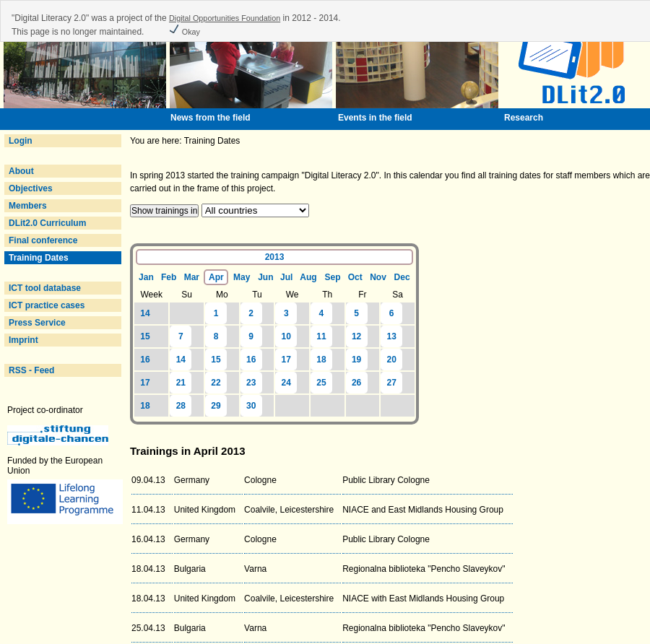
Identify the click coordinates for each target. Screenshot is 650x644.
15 (145, 336)
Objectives (31, 188)
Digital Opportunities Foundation (225, 18)
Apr (216, 277)
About (21, 171)
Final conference (43, 240)
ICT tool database (45, 288)
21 (181, 383)
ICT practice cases (47, 305)
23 (251, 383)
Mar (192, 277)
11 (321, 336)
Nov (378, 277)
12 (356, 336)
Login (21, 141)
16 (145, 360)
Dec (402, 277)
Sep (333, 277)
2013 (275, 257)
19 (356, 360)
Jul (286, 277)
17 (286, 360)
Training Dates (39, 258)
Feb (169, 277)
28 (181, 406)
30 (251, 406)
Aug (308, 277)
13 (392, 336)
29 (216, 406)
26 (356, 383)
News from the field (211, 118)
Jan (146, 277)
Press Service (37, 323)
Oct (355, 277)
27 (392, 383)
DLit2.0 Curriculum (47, 223)
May (242, 277)
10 (286, 336)
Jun (265, 277)
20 (392, 360)
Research (524, 118)
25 (321, 383)
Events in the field (375, 118)
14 (145, 313)
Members (28, 206)
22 (216, 383)
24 (286, 383)
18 (321, 360)
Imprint (23, 340)
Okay (184, 32)
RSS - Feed (31, 370)
